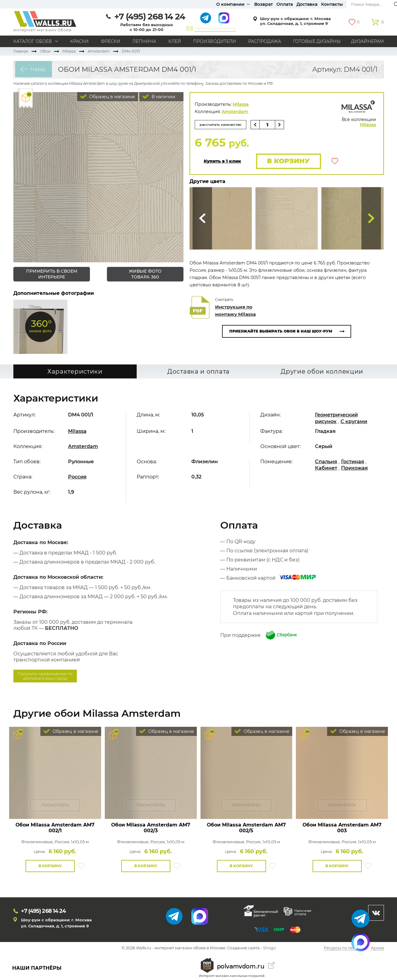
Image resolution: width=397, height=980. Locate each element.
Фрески (111, 41)
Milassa (69, 51)
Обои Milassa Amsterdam (55, 828)
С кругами (354, 421)
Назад (36, 69)
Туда (371, 219)
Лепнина (144, 41)
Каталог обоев (33, 41)
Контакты (332, 4)
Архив (377, 948)
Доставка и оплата (198, 372)
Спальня (326, 462)
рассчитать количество (222, 124)
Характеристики (75, 372)
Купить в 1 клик (222, 162)
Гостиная (353, 462)
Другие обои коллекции (322, 372)
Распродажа (265, 41)
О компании (230, 4)
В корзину (287, 161)
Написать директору (215, 28)
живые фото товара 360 (145, 274)
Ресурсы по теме (341, 948)
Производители (215, 41)
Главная (21, 51)
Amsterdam (99, 51)
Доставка (307, 4)
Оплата (285, 4)
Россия (77, 477)
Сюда (202, 219)
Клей (175, 41)
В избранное (335, 161)
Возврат (264, 4)
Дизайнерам (368, 41)
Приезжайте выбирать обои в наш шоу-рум (281, 332)
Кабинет (326, 468)
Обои (45, 51)
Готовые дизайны (317, 41)
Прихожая (354, 468)
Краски (79, 41)
